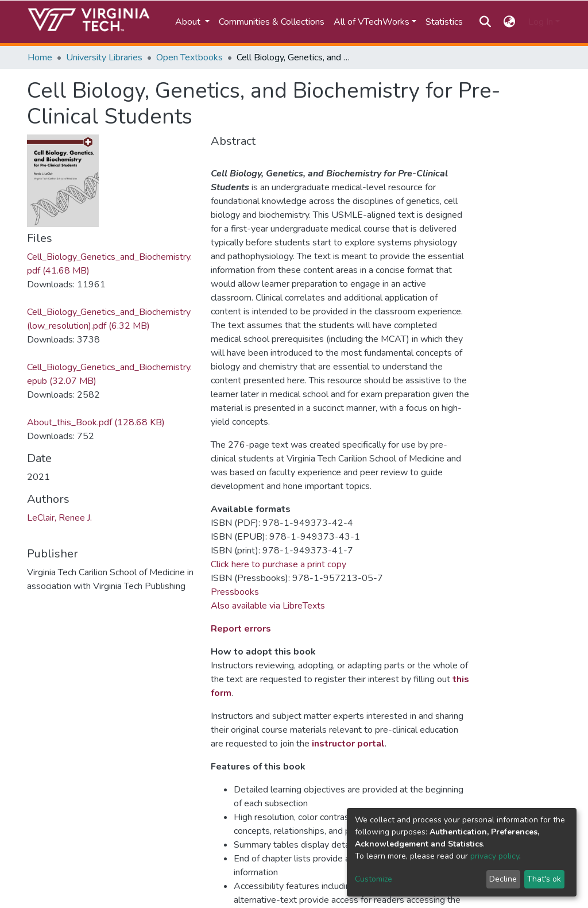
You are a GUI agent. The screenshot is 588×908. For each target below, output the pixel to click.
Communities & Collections (272, 22)
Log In (541, 22)
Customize (374, 879)
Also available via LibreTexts (268, 606)
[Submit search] (485, 22)
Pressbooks (235, 592)
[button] (510, 22)
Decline (503, 879)
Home (40, 57)
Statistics (444, 22)
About (189, 22)
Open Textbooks (189, 57)
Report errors (241, 629)
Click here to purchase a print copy (278, 564)
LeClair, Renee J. (59, 518)
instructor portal (348, 744)
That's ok (544, 879)
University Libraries (104, 57)
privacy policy (495, 856)
